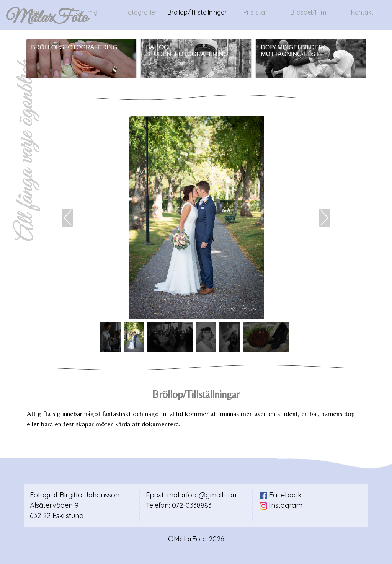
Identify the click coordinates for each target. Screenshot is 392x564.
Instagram (281, 505)
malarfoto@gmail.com (203, 495)
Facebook (281, 495)
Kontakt (362, 12)
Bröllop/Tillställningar (197, 12)
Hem (33, 12)
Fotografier (141, 12)
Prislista (254, 12)
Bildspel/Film (308, 12)
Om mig (87, 12)
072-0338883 (192, 505)
